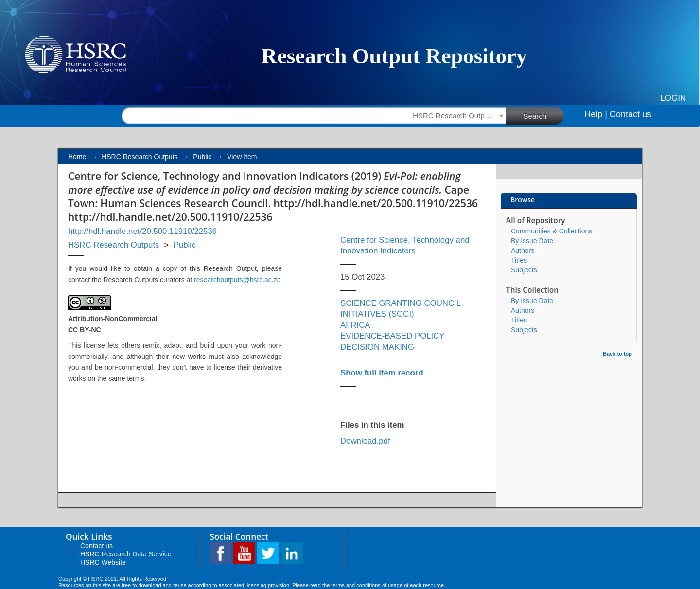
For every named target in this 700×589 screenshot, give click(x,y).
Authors (523, 250)
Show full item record (382, 373)
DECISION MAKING (377, 347)
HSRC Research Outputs (140, 157)
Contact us (630, 114)
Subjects (524, 270)
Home (77, 157)
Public (202, 157)
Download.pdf (365, 441)
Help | (596, 114)
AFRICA (355, 325)
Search (544, 115)
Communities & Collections (551, 231)
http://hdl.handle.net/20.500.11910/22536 (142, 231)
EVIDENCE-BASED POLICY (393, 336)
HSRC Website (103, 562)
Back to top (617, 354)
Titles (519, 260)
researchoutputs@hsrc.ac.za (237, 280)
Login (673, 98)
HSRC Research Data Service (126, 554)
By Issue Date (532, 241)
